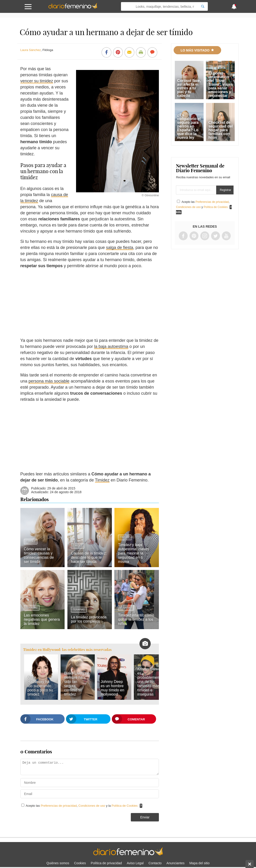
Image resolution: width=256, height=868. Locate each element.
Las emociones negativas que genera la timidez (42, 619)
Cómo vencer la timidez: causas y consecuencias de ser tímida (39, 555)
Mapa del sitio (199, 863)
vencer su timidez (37, 81)
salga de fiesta (120, 248)
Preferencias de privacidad (59, 806)
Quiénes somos (58, 863)
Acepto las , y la (82, 806)
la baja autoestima (111, 346)
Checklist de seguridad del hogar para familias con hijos (220, 130)
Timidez (102, 480)
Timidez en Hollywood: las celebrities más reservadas (67, 650)
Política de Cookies (125, 806)
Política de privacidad (106, 863)
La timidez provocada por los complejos (89, 619)
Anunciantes (175, 863)
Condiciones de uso (92, 806)
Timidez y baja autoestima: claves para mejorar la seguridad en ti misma (133, 553)
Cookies (80, 863)
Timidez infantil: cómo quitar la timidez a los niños (136, 619)
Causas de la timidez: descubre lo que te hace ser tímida (89, 557)
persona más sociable (49, 381)
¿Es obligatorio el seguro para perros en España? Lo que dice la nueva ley (189, 126)
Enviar (145, 817)
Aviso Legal (135, 863)
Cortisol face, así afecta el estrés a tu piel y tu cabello (189, 88)
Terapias (32, 608)
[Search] (203, 6)
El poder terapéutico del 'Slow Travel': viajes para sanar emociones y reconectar (220, 84)
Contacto (155, 863)
